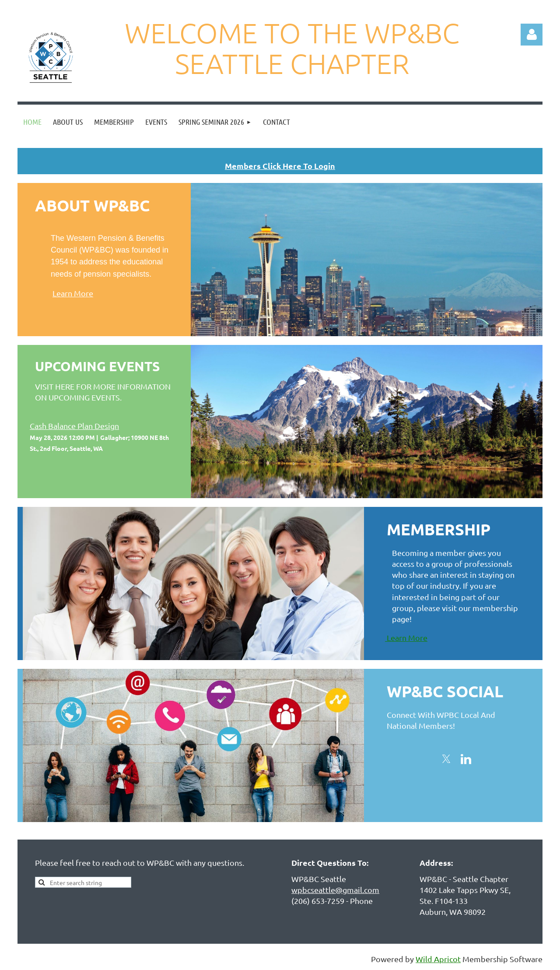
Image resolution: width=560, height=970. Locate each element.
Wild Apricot (438, 959)
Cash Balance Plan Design (74, 426)
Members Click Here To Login (280, 166)
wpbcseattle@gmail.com (335, 890)
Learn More (73, 293)
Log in (532, 35)
